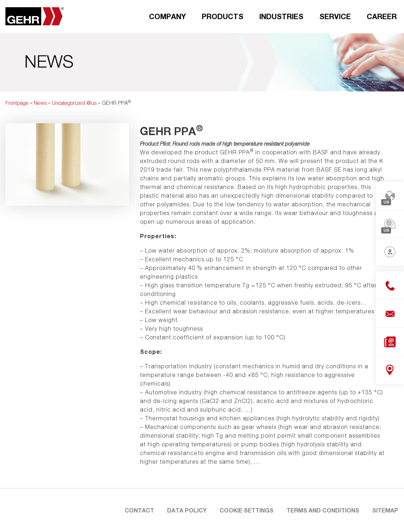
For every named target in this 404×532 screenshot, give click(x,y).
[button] (16, 516)
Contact (139, 510)
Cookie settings (246, 510)
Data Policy (187, 510)
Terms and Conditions (323, 510)
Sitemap (385, 510)
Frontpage (17, 103)
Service (335, 16)
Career (382, 16)
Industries (281, 16)
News (40, 103)
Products (223, 16)
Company (167, 16)
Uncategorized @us (74, 103)
